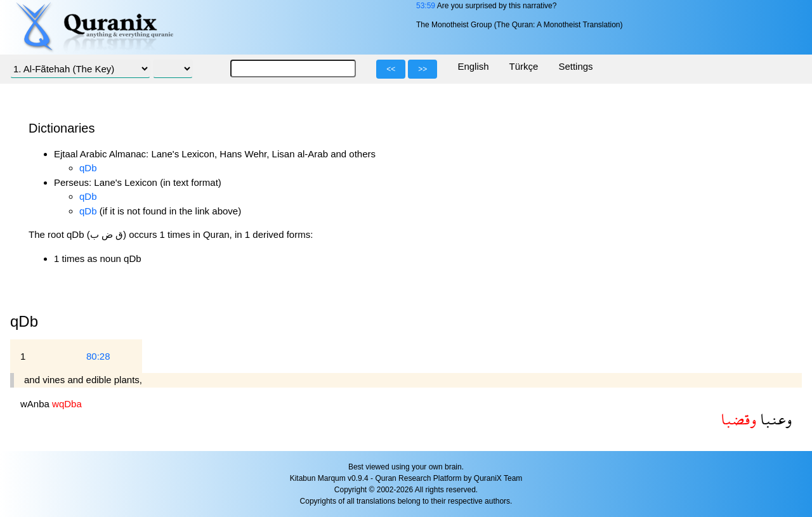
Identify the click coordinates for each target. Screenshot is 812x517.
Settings (575, 66)
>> (422, 69)
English (473, 66)
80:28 (98, 356)
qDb (88, 168)
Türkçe (524, 66)
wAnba (36, 404)
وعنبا (774, 419)
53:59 (426, 6)
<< (391, 69)
